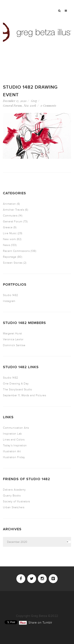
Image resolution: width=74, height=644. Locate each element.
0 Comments (48, 106)
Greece (8, 227)
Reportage (10, 257)
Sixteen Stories (13, 263)
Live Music (10, 233)
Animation (9, 204)
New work (30, 106)
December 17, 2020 (15, 101)
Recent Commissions (16, 251)
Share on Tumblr (40, 622)
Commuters (10, 216)
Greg (34, 101)
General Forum (12, 106)
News (7, 245)
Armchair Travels (14, 210)
